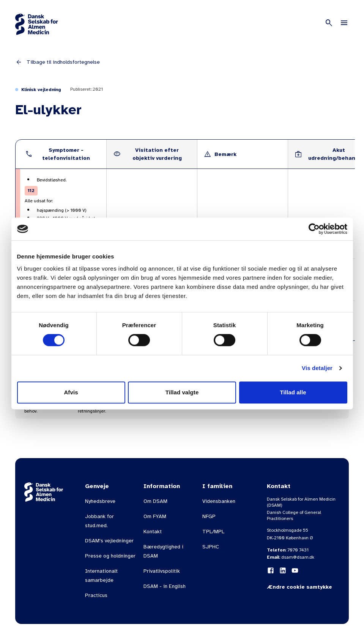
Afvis (71, 392)
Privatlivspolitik (162, 571)
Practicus (96, 595)
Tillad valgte (182, 392)
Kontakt (153, 532)
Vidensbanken (219, 501)
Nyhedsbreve (100, 501)
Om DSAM (155, 501)
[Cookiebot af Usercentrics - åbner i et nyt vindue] (314, 229)
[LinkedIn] (283, 570)
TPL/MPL (213, 532)
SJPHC (211, 547)
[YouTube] (295, 570)
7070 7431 (298, 550)
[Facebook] (271, 570)
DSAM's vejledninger (109, 541)
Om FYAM (155, 516)
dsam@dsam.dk (298, 557)
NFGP (209, 516)
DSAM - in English (165, 586)
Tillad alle (293, 392)
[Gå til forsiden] (37, 24)
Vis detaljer (317, 368)
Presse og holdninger (110, 556)
